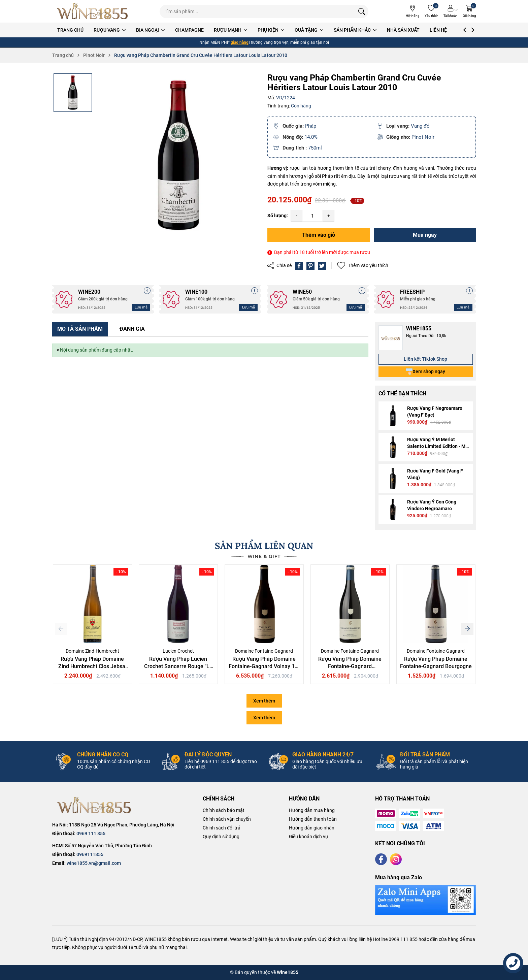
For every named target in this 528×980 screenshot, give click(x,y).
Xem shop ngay (425, 372)
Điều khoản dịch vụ (308, 837)
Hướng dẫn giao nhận (312, 828)
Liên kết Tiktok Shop (425, 359)
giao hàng (240, 42)
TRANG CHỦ (82, 30)
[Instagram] (396, 859)
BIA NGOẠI (163, 30)
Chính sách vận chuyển (227, 819)
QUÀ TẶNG (321, 30)
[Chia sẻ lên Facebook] (299, 266)
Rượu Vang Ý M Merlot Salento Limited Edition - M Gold (436, 446)
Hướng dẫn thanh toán (313, 819)
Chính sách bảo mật (224, 810)
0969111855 (90, 854)
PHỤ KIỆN (283, 30)
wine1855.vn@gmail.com (94, 863)
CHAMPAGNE (202, 30)
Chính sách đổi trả (222, 828)
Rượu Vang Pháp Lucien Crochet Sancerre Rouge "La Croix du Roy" (178, 666)
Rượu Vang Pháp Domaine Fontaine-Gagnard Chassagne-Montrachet (350, 666)
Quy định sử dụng (221, 837)
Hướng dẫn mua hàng (312, 810)
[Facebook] (381, 859)
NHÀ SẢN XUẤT (415, 30)
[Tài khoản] (451, 11)
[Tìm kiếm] (362, 11)
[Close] (58, 350)
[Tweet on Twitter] (322, 266)
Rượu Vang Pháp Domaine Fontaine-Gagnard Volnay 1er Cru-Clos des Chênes (264, 666)
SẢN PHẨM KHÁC (367, 30)
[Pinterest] (310, 266)
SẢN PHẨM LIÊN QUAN (264, 546)
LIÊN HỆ (450, 30)
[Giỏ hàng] (469, 11)
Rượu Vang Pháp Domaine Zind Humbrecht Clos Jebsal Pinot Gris (92, 666)
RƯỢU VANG (122, 30)
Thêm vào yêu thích (363, 266)
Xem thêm (264, 701)
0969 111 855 (91, 834)
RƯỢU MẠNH (243, 30)
